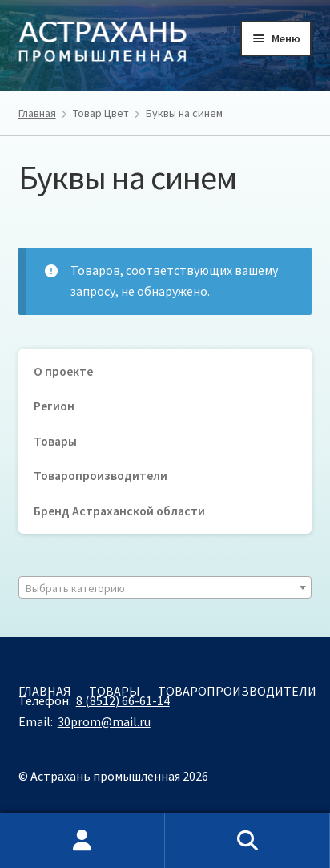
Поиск (247, 841)
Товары (55, 441)
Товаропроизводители (101, 476)
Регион (54, 406)
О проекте (63, 371)
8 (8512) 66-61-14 (123, 700)
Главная (37, 113)
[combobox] (165, 587)
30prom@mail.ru (104, 721)
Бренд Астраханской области (119, 511)
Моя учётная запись (82, 841)
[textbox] (165, 588)
